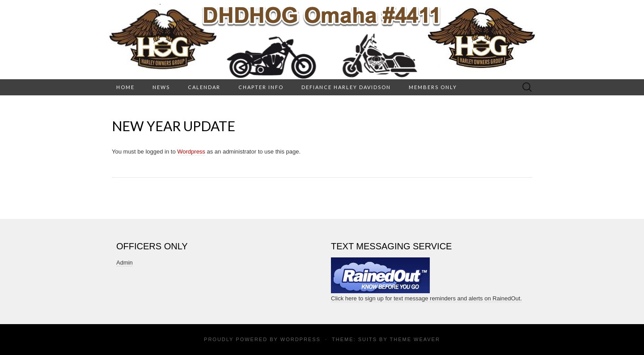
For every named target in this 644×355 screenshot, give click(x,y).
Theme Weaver (415, 339)
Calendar (204, 87)
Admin (125, 263)
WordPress (301, 339)
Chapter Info (261, 87)
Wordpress (191, 152)
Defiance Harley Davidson (346, 87)
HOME (125, 87)
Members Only (433, 87)
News (161, 87)
